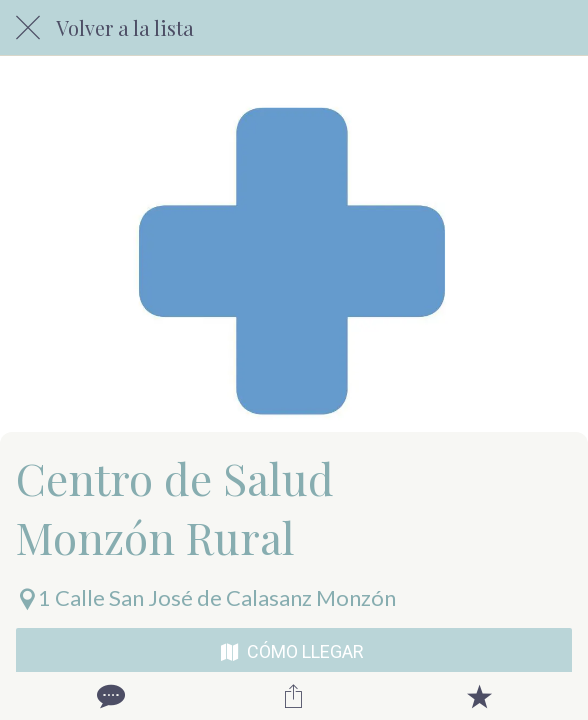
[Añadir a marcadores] (479, 696)
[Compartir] (294, 696)
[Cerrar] (28, 28)
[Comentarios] (109, 696)
